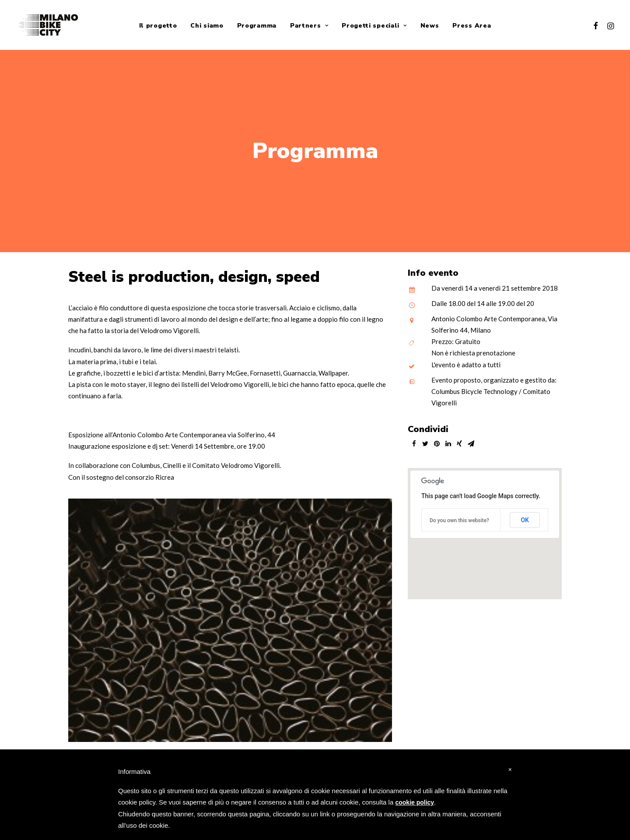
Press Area (472, 26)
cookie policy (415, 802)
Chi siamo (207, 26)
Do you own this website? (459, 516)
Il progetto (158, 26)
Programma (257, 26)
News (430, 26)
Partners (309, 26)
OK (525, 516)
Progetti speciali (374, 26)
